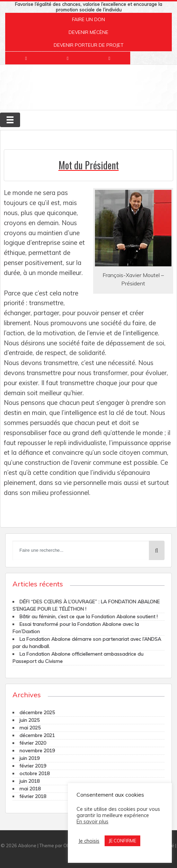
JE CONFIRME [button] (122, 841)
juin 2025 (29, 720)
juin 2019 (29, 758)
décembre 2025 (37, 712)
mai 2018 (30, 789)
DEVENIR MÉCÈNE (88, 32)
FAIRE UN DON (88, 19)
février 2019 (33, 766)
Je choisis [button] (89, 841)
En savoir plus (92, 822)
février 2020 (33, 743)
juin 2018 (29, 781)
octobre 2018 (34, 773)
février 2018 (33, 796)
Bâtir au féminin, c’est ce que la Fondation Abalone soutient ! (88, 617)
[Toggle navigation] (10, 120)
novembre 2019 (37, 751)
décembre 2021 (37, 735)
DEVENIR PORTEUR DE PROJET (89, 45)
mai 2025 (30, 728)
